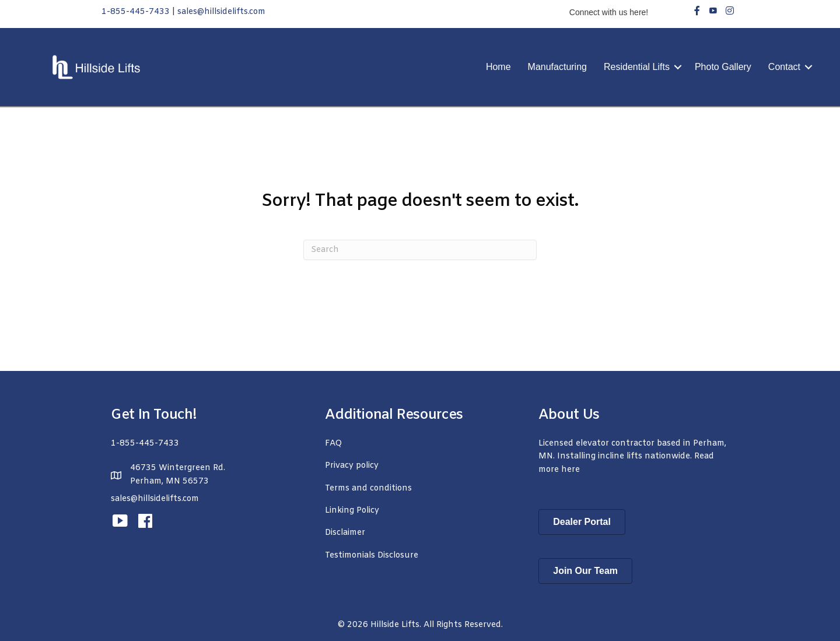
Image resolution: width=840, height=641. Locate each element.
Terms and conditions (368, 488)
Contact (784, 67)
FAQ (333, 444)
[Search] (420, 250)
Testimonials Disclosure (372, 556)
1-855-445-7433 (136, 12)
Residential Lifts (637, 67)
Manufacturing (557, 67)
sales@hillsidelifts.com (221, 12)
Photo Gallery (723, 67)
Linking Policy (352, 511)
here (570, 470)
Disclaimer (345, 533)
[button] (678, 67)
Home (498, 67)
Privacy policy (352, 466)
